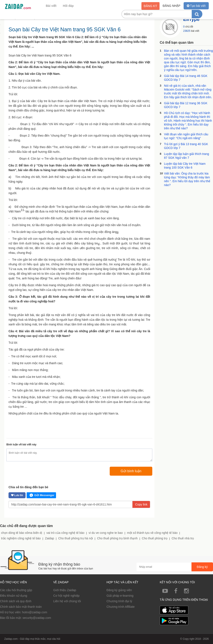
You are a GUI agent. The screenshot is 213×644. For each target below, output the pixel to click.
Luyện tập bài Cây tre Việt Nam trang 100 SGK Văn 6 (185, 166)
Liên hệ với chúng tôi (67, 601)
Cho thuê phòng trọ (155, 538)
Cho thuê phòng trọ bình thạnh (117, 538)
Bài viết (51, 6)
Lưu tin (17, 495)
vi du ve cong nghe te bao (106, 533)
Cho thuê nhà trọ (183, 538)
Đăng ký (150, 6)
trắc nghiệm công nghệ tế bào (21, 538)
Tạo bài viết (196, 6)
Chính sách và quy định (16, 601)
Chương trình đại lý (119, 601)
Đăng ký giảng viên (119, 590)
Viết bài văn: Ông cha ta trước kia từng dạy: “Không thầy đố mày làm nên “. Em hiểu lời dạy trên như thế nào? (187, 179)
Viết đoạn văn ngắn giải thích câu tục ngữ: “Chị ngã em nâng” (186, 136)
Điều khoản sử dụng (14, 596)
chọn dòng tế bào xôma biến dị (22, 533)
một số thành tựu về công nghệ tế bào (152, 533)
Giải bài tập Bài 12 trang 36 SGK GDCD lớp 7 (186, 105)
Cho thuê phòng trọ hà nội (76, 538)
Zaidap (50, 538)
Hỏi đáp (68, 6)
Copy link (141, 504)
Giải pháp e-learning (120, 596)
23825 (187, 31)
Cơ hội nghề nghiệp (66, 596)
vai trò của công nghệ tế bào (65, 533)
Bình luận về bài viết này (21, 445)
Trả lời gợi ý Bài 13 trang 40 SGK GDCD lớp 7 (186, 146)
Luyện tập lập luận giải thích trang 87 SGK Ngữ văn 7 (186, 156)
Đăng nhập (172, 6)
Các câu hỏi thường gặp (16, 590)
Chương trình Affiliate (121, 607)
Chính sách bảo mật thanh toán (21, 607)
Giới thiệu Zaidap (65, 590)
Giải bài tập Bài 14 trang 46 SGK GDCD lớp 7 (186, 78)
